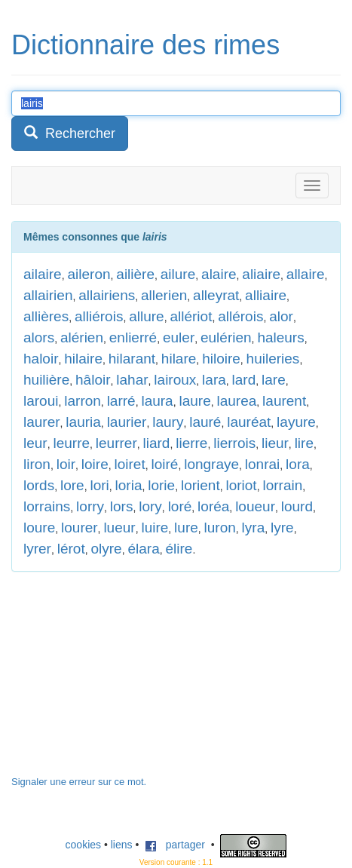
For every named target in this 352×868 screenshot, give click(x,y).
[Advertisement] (124, 681)
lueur (119, 528)
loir (66, 464)
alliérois (99, 316)
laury (168, 422)
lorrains (47, 506)
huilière (46, 380)
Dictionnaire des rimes (145, 45)
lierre (191, 443)
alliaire (266, 295)
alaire (219, 274)
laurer (42, 422)
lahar (132, 380)
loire (95, 464)
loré (180, 506)
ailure (178, 274)
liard (157, 443)
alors (39, 337)
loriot (241, 485)
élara (143, 549)
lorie (161, 485)
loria (129, 485)
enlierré (133, 337)
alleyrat (216, 295)
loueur (255, 506)
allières (46, 316)
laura (157, 401)
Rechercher (70, 133)
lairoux (175, 380)
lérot (71, 549)
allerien (164, 295)
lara (214, 380)
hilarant (132, 359)
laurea (236, 401)
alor (281, 316)
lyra (254, 528)
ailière (135, 274)
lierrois (234, 443)
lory (150, 506)
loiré (164, 464)
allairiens (107, 295)
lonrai (262, 464)
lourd (297, 506)
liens (122, 845)
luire (155, 528)
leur (35, 443)
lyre (282, 528)
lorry (90, 506)
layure (296, 422)
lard (244, 380)
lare (274, 380)
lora (298, 464)
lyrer (37, 549)
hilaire (83, 359)
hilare (179, 359)
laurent (284, 401)
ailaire (43, 274)
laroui (41, 401)
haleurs (280, 337)
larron (83, 401)
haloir (41, 359)
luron (220, 528)
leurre (71, 443)
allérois (240, 316)
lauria (83, 422)
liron (37, 464)
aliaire (261, 274)
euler (179, 337)
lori (99, 485)
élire (179, 549)
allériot (191, 316)
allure (146, 316)
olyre (106, 549)
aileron (89, 274)
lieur (275, 443)
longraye (211, 464)
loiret (130, 464)
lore (72, 485)
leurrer (116, 443)
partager (175, 845)
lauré (205, 422)
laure (194, 401)
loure (39, 528)
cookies (83, 845)
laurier (127, 422)
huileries (273, 359)
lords (39, 485)
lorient (200, 485)
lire (304, 443)
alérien (82, 337)
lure (186, 528)
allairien (48, 295)
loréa (213, 506)
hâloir (93, 380)
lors (122, 506)
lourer (80, 528)
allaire (306, 274)
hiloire (221, 359)
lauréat (249, 422)
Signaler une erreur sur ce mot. (79, 782)
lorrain (282, 485)
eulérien (226, 337)
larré (121, 401)
